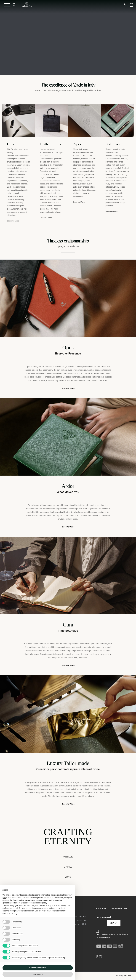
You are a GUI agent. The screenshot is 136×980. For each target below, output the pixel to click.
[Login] (125, 5)
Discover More (13, 221)
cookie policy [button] (42, 903)
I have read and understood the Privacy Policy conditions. (112, 936)
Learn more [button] (38, 974)
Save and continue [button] (38, 968)
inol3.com (127, 976)
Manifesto (68, 857)
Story (68, 877)
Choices (68, 867)
